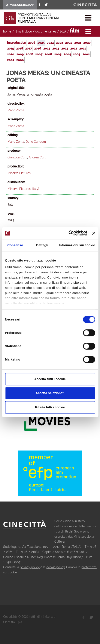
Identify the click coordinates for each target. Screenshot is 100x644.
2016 (38, 48)
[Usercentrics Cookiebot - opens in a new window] (68, 233)
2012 (74, 48)
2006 (48, 54)
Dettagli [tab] (42, 245)
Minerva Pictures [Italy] (23, 189)
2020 (87, 43)
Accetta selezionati (50, 393)
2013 (65, 48)
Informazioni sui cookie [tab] (77, 245)
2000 (20, 60)
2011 (83, 48)
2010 (11, 54)
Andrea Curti (37, 157)
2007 (39, 54)
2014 (56, 48)
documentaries (46, 31)
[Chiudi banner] (94, 233)
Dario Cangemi (36, 142)
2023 (59, 43)
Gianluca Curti (17, 157)
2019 (10, 48)
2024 (50, 43)
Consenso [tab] (15, 245)
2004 (67, 54)
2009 (20, 54)
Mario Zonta (16, 110)
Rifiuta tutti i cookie (50, 407)
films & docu (23, 31)
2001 (11, 60)
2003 (77, 54)
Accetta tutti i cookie (50, 379)
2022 (69, 43)
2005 (58, 54)
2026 (32, 43)
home (7, 31)
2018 (19, 48)
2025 (63, 31)
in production (16, 43)
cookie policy (56, 567)
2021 (78, 43)
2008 (29, 54)
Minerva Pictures (19, 173)
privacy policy (30, 567)
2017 (28, 48)
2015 (47, 48)
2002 (86, 54)
